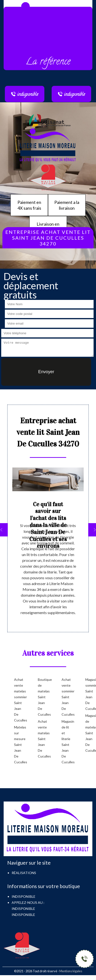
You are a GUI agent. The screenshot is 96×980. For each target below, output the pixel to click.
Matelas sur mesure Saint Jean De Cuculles (18, 745)
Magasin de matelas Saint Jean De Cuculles (89, 733)
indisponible (23, 909)
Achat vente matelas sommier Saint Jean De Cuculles (18, 700)
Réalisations (24, 873)
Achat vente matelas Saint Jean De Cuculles (42, 739)
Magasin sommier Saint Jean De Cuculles (89, 694)
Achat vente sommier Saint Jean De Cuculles (66, 697)
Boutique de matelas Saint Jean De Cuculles (42, 697)
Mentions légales (71, 971)
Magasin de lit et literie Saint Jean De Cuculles (66, 742)
